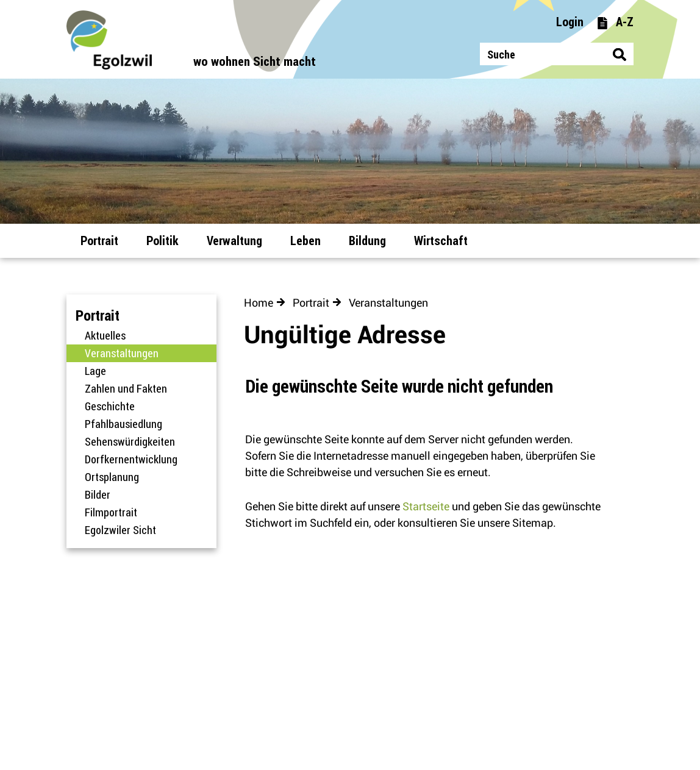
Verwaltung (234, 241)
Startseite (426, 506)
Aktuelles (105, 335)
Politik (162, 241)
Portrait (99, 241)
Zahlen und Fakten (126, 388)
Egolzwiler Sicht (120, 530)
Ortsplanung (112, 477)
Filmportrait (111, 512)
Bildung (367, 241)
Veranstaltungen (151, 353)
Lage (95, 371)
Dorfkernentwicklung (131, 459)
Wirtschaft (441, 241)
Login (570, 22)
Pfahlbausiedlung (123, 424)
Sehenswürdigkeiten (130, 441)
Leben (305, 241)
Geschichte (110, 406)
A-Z (615, 22)
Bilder (98, 494)
